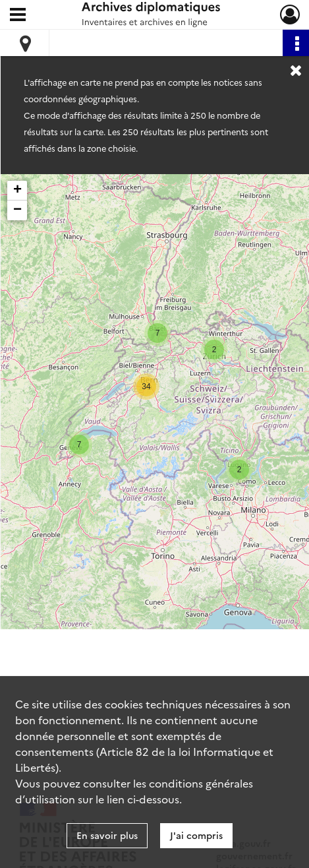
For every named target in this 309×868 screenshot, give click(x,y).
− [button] (17, 210)
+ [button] (17, 191)
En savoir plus (107, 835)
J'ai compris (196, 835)
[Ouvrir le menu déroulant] (18, 16)
